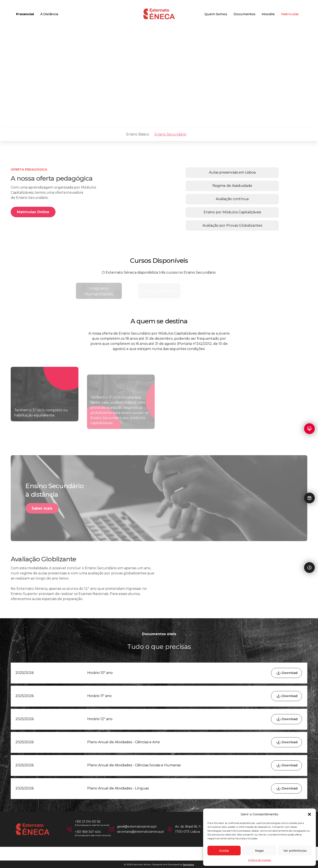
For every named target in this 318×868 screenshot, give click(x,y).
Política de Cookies (259, 860)
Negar (260, 851)
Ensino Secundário (170, 134)
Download (289, 673)
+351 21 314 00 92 (88, 822)
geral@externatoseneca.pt (137, 826)
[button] (309, 814)
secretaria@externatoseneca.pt (140, 832)
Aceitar (224, 851)
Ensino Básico (138, 134)
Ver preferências (295, 851)
